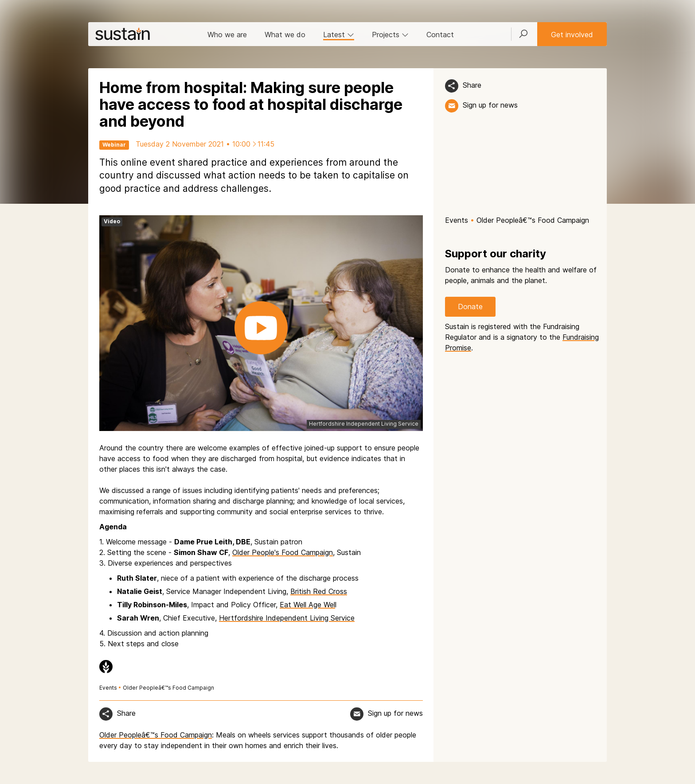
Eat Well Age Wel (307, 605)
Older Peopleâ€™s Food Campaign (168, 688)
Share (472, 85)
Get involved (572, 35)
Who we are (227, 35)
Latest (339, 35)
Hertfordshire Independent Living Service (287, 618)
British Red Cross (319, 591)
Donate (470, 307)
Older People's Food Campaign (283, 552)
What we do (285, 35)
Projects (390, 35)
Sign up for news (490, 105)
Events (108, 688)
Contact (440, 35)
